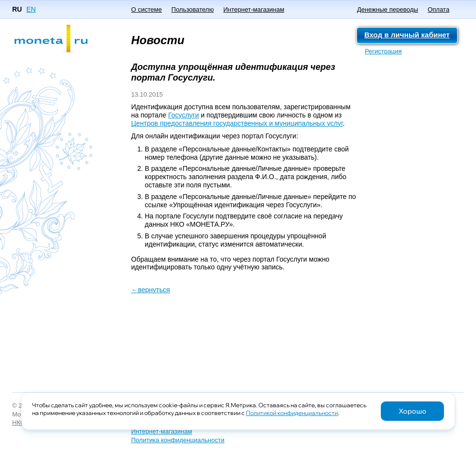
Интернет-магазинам (254, 9)
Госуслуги (183, 115)
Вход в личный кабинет (407, 35)
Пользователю (193, 9)
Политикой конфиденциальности (292, 413)
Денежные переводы (388, 9)
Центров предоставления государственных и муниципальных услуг (237, 123)
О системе (146, 9)
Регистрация (383, 51)
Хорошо (413, 411)
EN (31, 9)
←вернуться (151, 290)
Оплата (438, 9)
